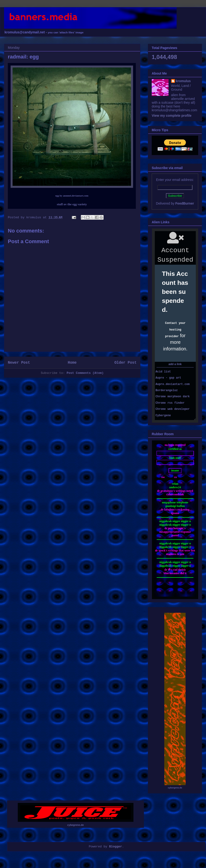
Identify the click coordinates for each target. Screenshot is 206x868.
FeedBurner (185, 203)
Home (72, 363)
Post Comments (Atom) (85, 373)
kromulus (183, 81)
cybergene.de (175, 788)
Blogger (116, 847)
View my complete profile (172, 116)
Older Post (125, 363)
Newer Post (19, 363)
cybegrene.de (76, 825)
